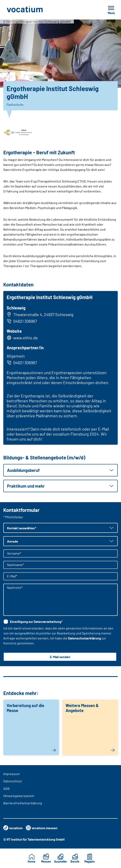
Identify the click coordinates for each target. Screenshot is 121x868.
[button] (60, 470)
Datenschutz (13, 781)
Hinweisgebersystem (19, 796)
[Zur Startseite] (34, 10)
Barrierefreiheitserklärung (23, 803)
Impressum (11, 774)
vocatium (13, 828)
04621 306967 (22, 321)
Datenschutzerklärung (84, 638)
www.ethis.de (26, 338)
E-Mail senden (60, 657)
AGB (6, 788)
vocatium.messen (42, 828)
